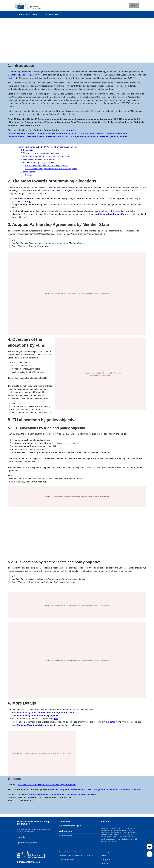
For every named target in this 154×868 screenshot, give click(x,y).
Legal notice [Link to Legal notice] (105, 863)
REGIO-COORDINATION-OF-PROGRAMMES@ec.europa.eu (47, 785)
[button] (150, 847)
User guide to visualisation (106, 789)
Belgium (12, 133)
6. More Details (28, 172)
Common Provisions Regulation (22, 75)
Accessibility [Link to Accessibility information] (21, 837)
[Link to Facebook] (66, 835)
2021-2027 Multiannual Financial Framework (58, 187)
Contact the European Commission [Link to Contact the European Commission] (71, 852)
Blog (62, 789)
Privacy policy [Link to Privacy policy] (106, 860)
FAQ (69, 789)
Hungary (110, 133)
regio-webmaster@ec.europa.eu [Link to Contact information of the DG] (70, 826)
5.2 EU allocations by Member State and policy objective (51, 169)
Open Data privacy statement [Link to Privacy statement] (27, 843)
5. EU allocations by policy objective (37, 162)
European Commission (28, 862)
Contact (29, 175)
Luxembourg (32, 136)
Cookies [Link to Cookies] (104, 856)
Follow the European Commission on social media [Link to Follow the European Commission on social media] (76, 856)
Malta (42, 136)
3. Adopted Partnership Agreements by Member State (45, 156)
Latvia (11, 136)
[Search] (134, 6)
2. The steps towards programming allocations (42, 153)
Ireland (118, 133)
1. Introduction (27, 150)
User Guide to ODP (82, 789)
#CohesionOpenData (86, 794)
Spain (112, 136)
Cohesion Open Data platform (112, 214)
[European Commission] (30, 6)
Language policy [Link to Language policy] (107, 852)
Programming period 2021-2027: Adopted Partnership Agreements (47, 147)
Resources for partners (67, 860)
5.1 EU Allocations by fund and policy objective (47, 166)
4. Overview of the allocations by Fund (38, 159)
